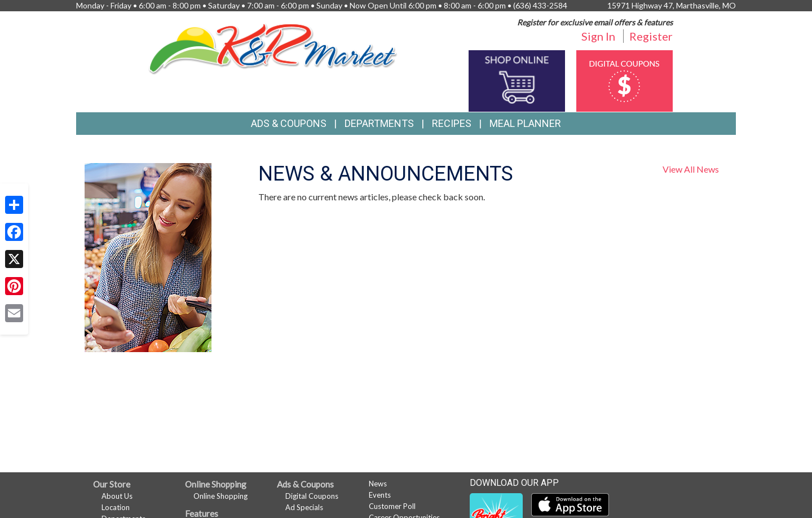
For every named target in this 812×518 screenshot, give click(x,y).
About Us (117, 496)
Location (116, 507)
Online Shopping (220, 496)
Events (380, 495)
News (378, 484)
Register (651, 36)
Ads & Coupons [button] (289, 123)
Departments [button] (379, 123)
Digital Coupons (312, 496)
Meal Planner (525, 123)
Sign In (598, 36)
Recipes (452, 123)
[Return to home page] (273, 48)
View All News (691, 169)
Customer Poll (392, 506)
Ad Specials (304, 507)
